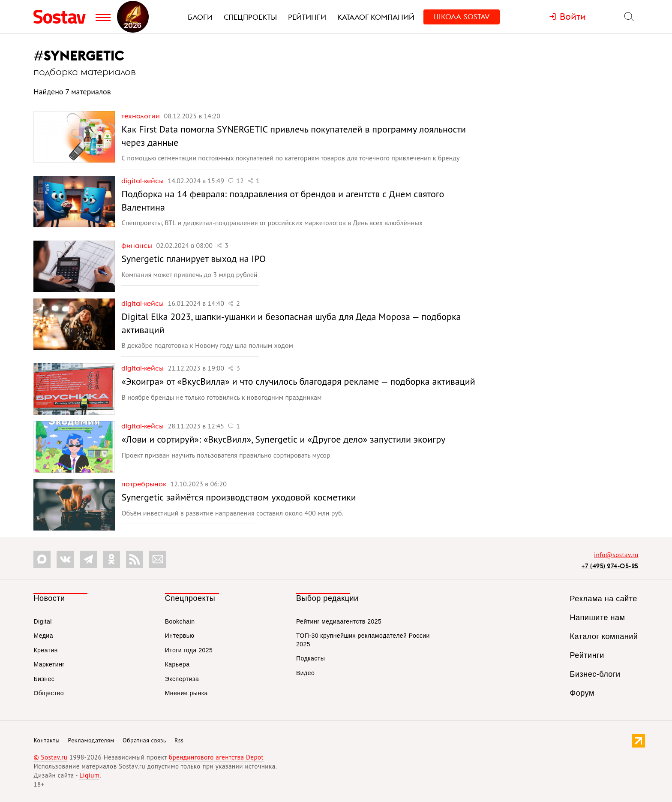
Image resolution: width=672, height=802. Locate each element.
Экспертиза (182, 679)
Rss (179, 740)
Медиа (43, 636)
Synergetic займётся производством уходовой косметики (238, 497)
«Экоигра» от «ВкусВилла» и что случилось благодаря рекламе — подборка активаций (298, 381)
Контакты (46, 740)
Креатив (45, 650)
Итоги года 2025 (189, 650)
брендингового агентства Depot (216, 757)
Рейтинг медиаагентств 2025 (339, 621)
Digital (42, 621)
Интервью (180, 636)
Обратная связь (144, 740)
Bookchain (180, 621)
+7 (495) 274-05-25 (610, 566)
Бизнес (44, 679)
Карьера (177, 664)
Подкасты (310, 658)
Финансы (138, 245)
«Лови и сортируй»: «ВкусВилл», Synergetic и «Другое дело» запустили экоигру (283, 439)
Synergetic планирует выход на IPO (193, 259)
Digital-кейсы (143, 181)
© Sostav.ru (50, 757)
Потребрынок (145, 484)
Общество (49, 693)
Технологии (141, 116)
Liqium (89, 775)
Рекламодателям (91, 740)
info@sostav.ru (616, 555)
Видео (305, 673)
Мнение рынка (186, 693)
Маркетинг (49, 664)
